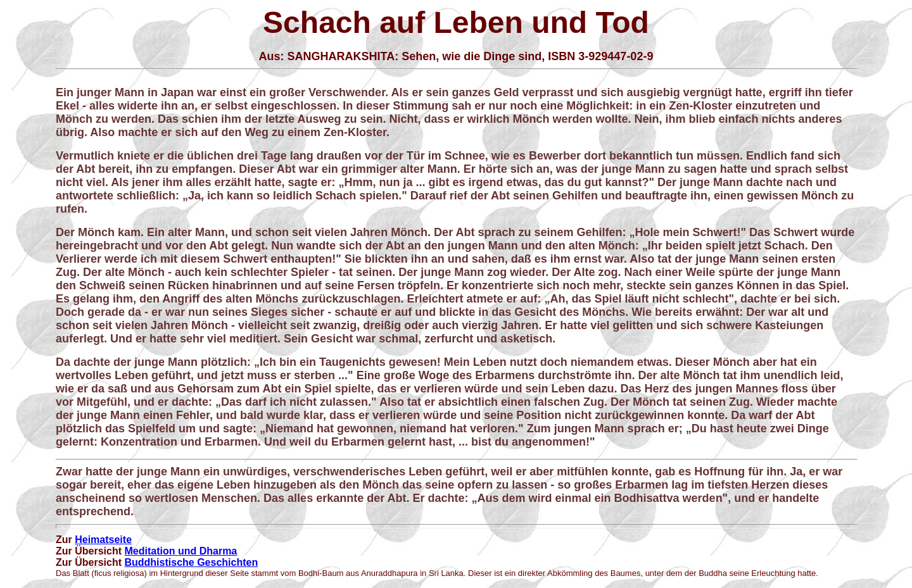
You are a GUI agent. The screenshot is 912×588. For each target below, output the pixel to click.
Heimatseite (103, 540)
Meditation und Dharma (180, 551)
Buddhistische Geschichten (191, 562)
